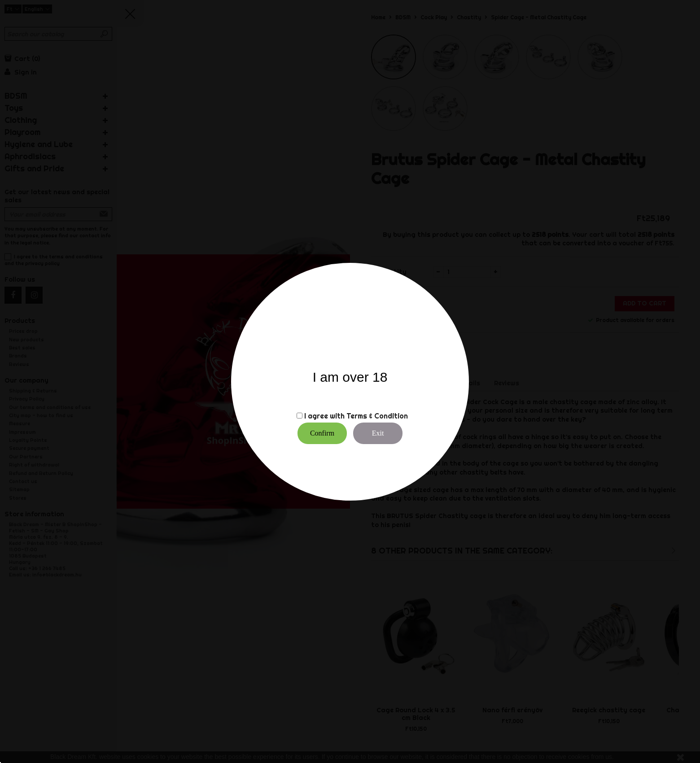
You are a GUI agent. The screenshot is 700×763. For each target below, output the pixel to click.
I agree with (324, 416)
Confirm (322, 433)
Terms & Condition (377, 416)
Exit (378, 433)
